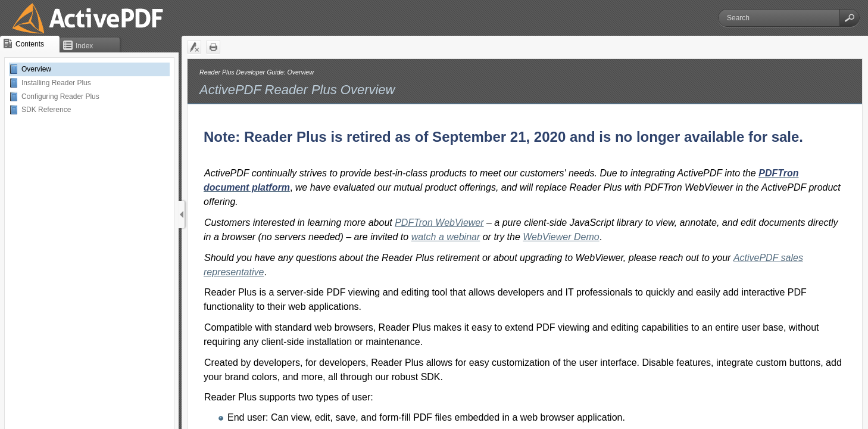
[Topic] (525, 244)
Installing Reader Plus (56, 83)
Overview (36, 69)
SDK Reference (46, 110)
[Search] (779, 18)
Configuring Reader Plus (60, 97)
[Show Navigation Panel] (182, 214)
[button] (850, 18)
